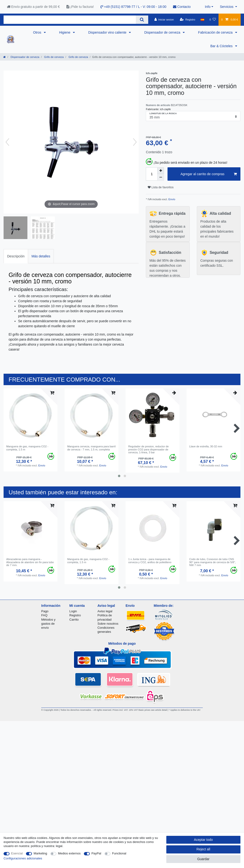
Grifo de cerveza (53, 57)
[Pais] (202, 20)
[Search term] (70, 20)
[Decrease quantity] (161, 177)
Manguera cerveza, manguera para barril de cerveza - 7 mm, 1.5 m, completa (91, 448)
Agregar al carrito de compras (209, 174)
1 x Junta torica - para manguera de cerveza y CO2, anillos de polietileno (150, 561)
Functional (119, 853)
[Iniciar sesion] (164, 20)
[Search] (142, 20)
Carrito (74, 620)
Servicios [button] (227, 7)
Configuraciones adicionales (23, 858)
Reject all (203, 849)
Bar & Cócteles (222, 46)
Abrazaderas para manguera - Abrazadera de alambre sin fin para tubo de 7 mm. (30, 562)
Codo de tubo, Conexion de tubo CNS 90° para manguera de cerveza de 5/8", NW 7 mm (212, 562)
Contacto (182, 7)
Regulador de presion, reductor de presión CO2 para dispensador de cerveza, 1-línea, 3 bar (148, 449)
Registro (75, 615)
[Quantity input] (152, 174)
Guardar (203, 859)
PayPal (96, 853)
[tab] (16, 256)
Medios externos (69, 853)
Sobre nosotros (108, 624)
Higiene (65, 32)
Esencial (17, 853)
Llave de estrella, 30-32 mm (206, 446)
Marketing (40, 853)
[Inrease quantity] (161, 171)
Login (73, 611)
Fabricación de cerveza (216, 32)
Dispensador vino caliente (108, 32)
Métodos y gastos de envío (48, 624)
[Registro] (188, 20)
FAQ (44, 615)
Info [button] (208, 7)
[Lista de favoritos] (213, 20)
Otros (38, 32)
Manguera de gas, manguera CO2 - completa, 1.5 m (27, 448)
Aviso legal (105, 611)
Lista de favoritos (161, 187)
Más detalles (41, 256)
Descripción (16, 256)
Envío (172, 199)
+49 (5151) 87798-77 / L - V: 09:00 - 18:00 (134, 7)
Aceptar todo (203, 840)
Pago (45, 611)
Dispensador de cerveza (163, 32)
